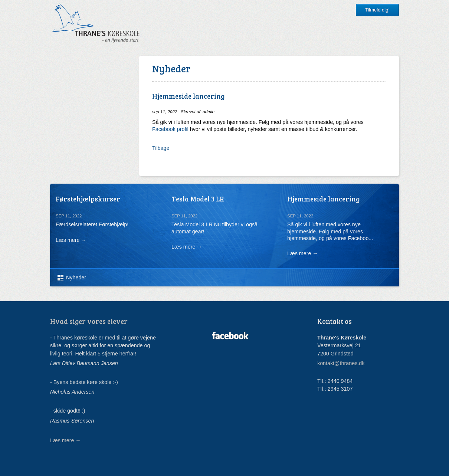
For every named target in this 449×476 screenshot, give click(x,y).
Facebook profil (170, 129)
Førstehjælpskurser (88, 199)
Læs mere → (71, 240)
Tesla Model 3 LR (198, 199)
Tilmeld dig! (377, 10)
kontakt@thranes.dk (341, 363)
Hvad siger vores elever (89, 321)
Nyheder (76, 278)
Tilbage (161, 148)
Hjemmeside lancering (323, 199)
